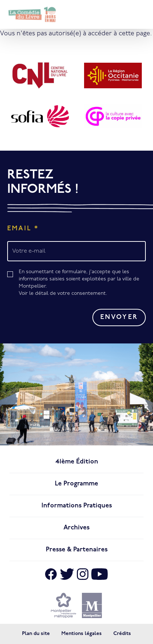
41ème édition (77, 462)
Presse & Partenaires (77, 550)
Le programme (76, 484)
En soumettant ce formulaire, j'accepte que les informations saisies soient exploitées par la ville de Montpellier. (82, 283)
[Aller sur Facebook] (51, 574)
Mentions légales (82, 634)
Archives (76, 528)
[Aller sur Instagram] (83, 574)
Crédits (122, 634)
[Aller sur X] (67, 574)
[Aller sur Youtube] (100, 574)
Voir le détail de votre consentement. (63, 294)
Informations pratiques (77, 506)
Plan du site (36, 634)
